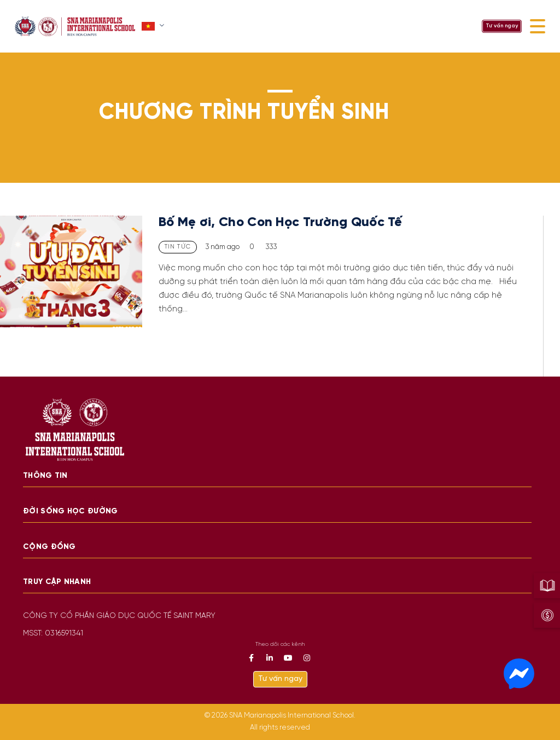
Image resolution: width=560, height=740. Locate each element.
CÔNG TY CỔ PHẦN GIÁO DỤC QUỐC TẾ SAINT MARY (119, 616)
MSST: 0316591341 (53, 634)
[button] (154, 26)
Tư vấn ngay (502, 26)
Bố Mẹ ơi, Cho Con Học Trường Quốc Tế (282, 222)
